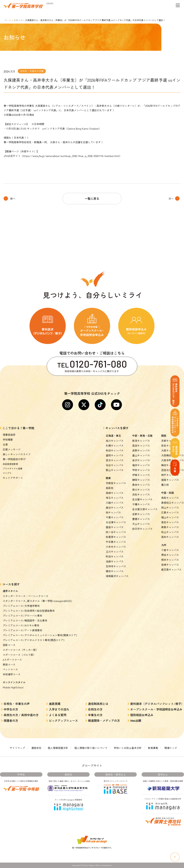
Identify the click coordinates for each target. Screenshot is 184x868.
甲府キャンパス (141, 470)
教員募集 (153, 748)
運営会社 (36, 748)
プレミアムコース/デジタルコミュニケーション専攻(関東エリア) (40, 635)
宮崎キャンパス (170, 565)
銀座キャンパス (115, 527)
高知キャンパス (170, 537)
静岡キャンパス (141, 480)
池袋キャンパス (115, 561)
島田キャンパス (141, 485)
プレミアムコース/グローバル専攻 (22, 616)
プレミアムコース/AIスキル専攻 (21, 625)
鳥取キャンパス (170, 498)
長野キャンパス (141, 450)
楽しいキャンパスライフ (17, 454)
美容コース (9, 664)
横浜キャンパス (115, 571)
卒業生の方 (95, 715)
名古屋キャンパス (142, 499)
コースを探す (11, 584)
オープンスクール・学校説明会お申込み (156, 709)
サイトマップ (17, 748)
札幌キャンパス (115, 446)
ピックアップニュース (63, 720)
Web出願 (136, 720)
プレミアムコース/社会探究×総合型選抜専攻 (29, 611)
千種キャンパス (141, 504)
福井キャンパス (141, 465)
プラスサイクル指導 (12, 468)
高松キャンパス (170, 522)
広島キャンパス (170, 512)
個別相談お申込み (142, 715)
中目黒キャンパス (116, 542)
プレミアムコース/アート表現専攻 (22, 630)
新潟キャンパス (141, 441)
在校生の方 (95, 709)
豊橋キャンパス (141, 519)
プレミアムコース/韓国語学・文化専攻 (25, 620)
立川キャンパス (115, 552)
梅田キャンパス (170, 465)
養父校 (165, 485)
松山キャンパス (170, 532)
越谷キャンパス (115, 507)
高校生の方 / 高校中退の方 (21, 715)
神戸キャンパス (170, 475)
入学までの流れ (59, 709)
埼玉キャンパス (115, 498)
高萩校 (110, 488)
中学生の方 (11, 709)
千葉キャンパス (115, 517)
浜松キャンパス (141, 494)
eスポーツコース (12, 660)
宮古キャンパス (115, 460)
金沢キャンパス (141, 460)
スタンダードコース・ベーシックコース (26, 596)
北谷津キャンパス (116, 522)
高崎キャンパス (115, 493)
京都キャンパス (170, 441)
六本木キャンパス (116, 547)
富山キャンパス (141, 455)
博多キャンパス (170, 555)
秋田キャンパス (115, 450)
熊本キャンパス (170, 560)
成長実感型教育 (10, 464)
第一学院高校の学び (14, 459)
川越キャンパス (115, 503)
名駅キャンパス (141, 514)
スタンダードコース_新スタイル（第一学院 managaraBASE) (37, 601)
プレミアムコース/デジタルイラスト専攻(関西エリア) (34, 640)
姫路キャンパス (170, 480)
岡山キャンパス (170, 507)
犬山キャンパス (141, 524)
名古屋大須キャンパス (145, 509)
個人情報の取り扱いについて (91, 748)
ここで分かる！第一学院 (18, 428)
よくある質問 (58, 715)
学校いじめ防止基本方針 (128, 748)
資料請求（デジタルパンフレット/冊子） (157, 704)
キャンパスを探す (117, 428)
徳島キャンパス (170, 527)
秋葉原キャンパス (116, 537)
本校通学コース (12, 674)
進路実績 (55, 704)
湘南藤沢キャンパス (117, 576)
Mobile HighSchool (13, 687)
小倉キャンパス (170, 550)
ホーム (8, 20)
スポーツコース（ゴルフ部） (19, 655)
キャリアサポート (13, 478)
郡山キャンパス (115, 470)
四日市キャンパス (142, 529)
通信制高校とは (98, 704)
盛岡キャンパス (115, 455)
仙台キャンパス (115, 465)
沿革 (5, 444)
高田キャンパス (141, 446)
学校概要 (8, 440)
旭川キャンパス (115, 441)
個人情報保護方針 (58, 748)
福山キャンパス (170, 517)
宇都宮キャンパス (116, 483)
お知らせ (18, 20)
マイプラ (7, 473)
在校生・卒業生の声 (17, 704)
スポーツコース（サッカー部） (20, 650)
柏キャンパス (113, 512)
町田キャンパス (115, 556)
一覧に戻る (92, 198)
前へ (13, 198)
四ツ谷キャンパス (116, 532)
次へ (171, 198)
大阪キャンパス (170, 450)
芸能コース (9, 645)
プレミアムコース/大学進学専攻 (21, 606)
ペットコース (10, 669)
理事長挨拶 (9, 435)
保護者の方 (11, 720)
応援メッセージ (12, 449)
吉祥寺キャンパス (116, 566)
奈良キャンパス (170, 446)
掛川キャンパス (141, 490)
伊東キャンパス (141, 475)
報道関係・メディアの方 (104, 720)
